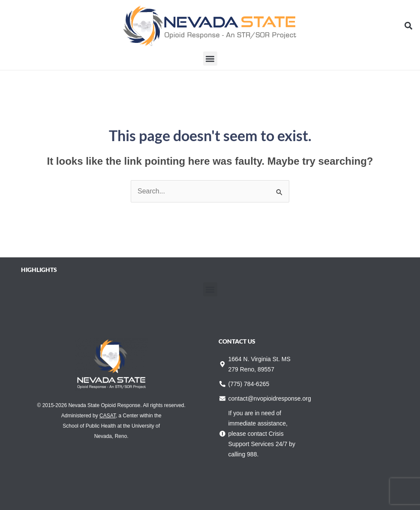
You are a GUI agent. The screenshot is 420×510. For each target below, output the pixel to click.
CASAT (108, 416)
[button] (409, 26)
